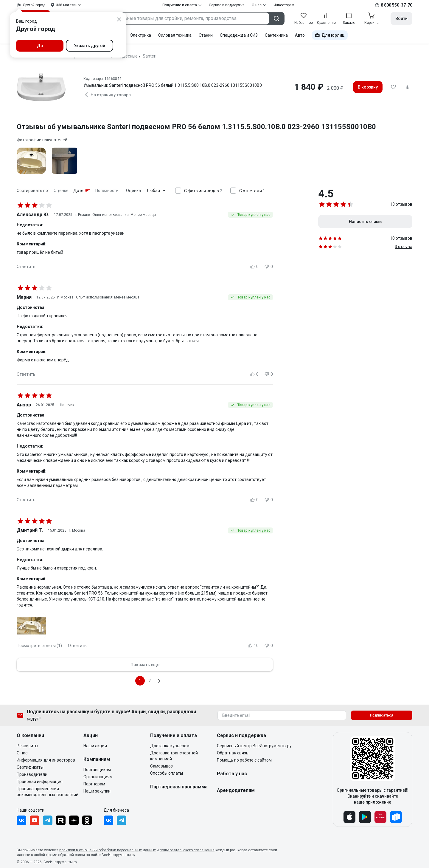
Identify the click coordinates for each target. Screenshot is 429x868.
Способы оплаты (167, 773)
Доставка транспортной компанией (174, 756)
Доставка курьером (170, 746)
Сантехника (276, 35)
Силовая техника (175, 35)
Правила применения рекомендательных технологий (48, 792)
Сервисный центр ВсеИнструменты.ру (254, 746)
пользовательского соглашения (187, 850)
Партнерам (94, 784)
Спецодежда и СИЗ (239, 35)
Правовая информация (40, 782)
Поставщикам (97, 770)
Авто (300, 35)
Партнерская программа (179, 787)
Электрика (140, 35)
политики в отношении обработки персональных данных (108, 850)
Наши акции (95, 746)
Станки (206, 35)
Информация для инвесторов (46, 760)
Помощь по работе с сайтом (244, 760)
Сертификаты (30, 767)
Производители (32, 774)
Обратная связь (233, 753)
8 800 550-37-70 (397, 5)
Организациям (98, 777)
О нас (22, 753)
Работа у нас (232, 774)
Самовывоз (161, 766)
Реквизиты (27, 746)
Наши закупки (97, 791)
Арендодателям (236, 790)
